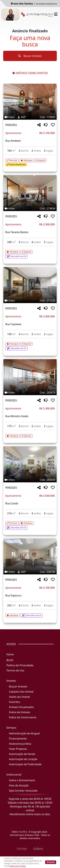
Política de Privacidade (20, 665)
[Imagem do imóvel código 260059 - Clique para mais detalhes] (30, 464)
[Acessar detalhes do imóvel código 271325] (30, 344)
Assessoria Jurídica (20, 744)
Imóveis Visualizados (21, 707)
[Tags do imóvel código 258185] (30, 572)
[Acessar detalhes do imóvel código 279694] (30, 252)
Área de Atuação (19, 785)
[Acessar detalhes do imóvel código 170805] (30, 161)
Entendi (51, 862)
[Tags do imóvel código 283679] (30, 393)
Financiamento (18, 739)
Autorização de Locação (23, 759)
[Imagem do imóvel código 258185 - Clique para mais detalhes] (30, 556)
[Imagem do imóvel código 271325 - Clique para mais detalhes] (30, 285)
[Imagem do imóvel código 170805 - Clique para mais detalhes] (30, 102)
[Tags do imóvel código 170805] (30, 117)
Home (10, 654)
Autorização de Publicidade (25, 764)
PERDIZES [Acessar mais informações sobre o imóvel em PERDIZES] (11, 125)
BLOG (10, 660)
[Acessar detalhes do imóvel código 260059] (30, 524)
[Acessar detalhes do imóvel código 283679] (30, 434)
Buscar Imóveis (30, 56)
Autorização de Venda (22, 754)
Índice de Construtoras (23, 717)
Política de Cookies (18, 866)
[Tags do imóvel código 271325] (30, 301)
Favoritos (14, 702)
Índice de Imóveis (20, 712)
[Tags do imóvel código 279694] (30, 208)
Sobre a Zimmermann (22, 780)
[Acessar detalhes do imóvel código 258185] (30, 614)
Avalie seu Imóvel (19, 697)
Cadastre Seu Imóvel (21, 692)
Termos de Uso (15, 670)
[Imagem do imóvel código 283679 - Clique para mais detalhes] (30, 377)
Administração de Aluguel (24, 733)
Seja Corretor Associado (23, 791)
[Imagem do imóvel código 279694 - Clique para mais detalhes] (30, 193)
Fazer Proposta (18, 749)
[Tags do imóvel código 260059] (30, 480)
